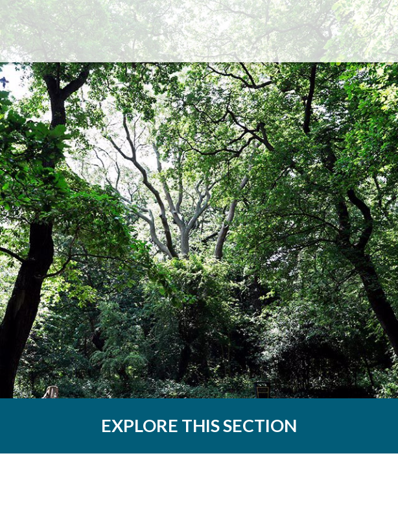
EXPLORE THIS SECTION (199, 425)
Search (317, 31)
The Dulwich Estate (84, 31)
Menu (367, 31)
